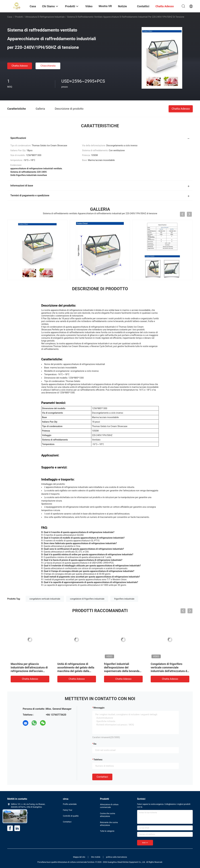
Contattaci (102, 777)
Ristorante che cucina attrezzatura (109, 824)
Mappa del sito (79, 857)
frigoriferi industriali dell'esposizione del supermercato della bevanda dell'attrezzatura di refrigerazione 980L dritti (122, 671)
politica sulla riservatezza (116, 857)
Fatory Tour (68, 810)
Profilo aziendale (70, 804)
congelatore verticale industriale (45, 599)
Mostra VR (105, 6)
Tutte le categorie (107, 831)
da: (95, 744)
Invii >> (145, 843)
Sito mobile (96, 857)
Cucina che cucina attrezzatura (107, 815)
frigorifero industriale (124, 599)
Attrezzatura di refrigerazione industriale (45, 17)
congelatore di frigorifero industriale (87, 599)
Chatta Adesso (20, 66)
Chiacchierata (48, 66)
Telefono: (98, 760)
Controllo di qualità (71, 816)
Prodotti (19, 17)
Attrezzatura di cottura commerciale (109, 806)
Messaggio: (99, 708)
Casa (10, 17)
